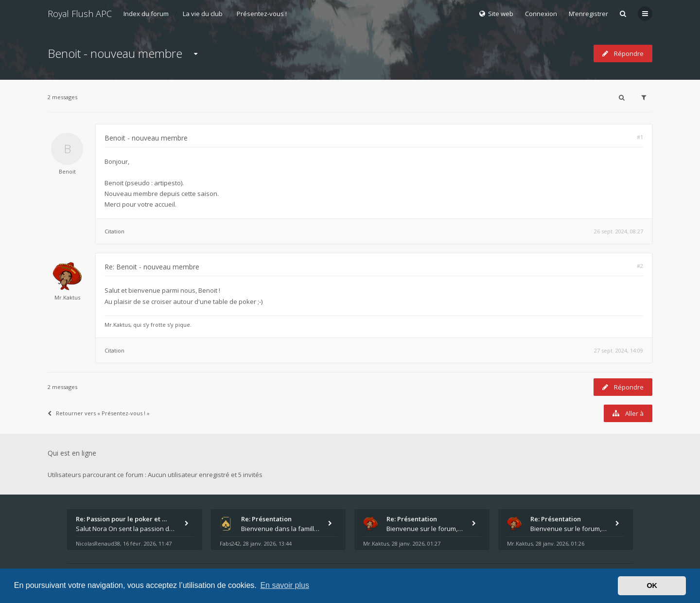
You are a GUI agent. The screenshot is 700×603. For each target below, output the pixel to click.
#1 (640, 137)
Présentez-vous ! (262, 14)
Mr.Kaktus (67, 297)
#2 (640, 266)
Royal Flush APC (80, 14)
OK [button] (652, 585)
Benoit (67, 171)
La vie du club (203, 14)
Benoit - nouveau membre (115, 53)
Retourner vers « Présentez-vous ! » (99, 413)
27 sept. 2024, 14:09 (619, 350)
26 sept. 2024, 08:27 (619, 231)
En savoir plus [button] (285, 585)
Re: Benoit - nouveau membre (152, 267)
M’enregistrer (588, 14)
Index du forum (146, 14)
